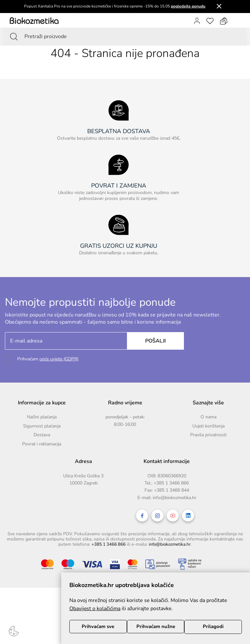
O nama (208, 417)
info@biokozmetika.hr (174, 498)
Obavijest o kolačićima (95, 608)
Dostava (42, 435)
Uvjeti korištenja (208, 426)
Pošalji (154, 341)
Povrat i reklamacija (42, 444)
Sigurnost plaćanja (42, 426)
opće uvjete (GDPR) (59, 359)
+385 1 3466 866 (171, 483)
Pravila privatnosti (208, 435)
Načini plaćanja (42, 417)
